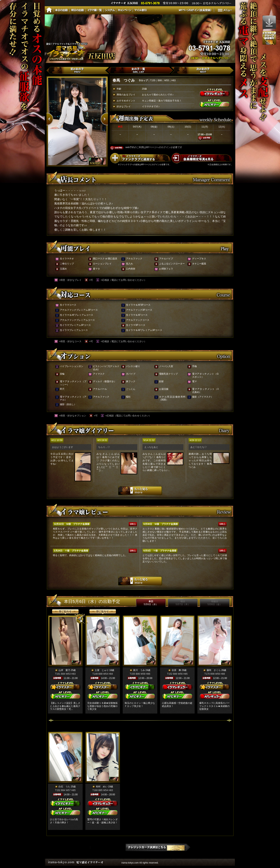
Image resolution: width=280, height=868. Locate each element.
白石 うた (64, 787)
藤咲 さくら (214, 670)
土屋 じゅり (102, 670)
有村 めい (102, 787)
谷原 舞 (176, 670)
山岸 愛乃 (64, 670)
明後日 (215, 603)
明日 (183, 603)
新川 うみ (139, 670)
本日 (151, 603)
